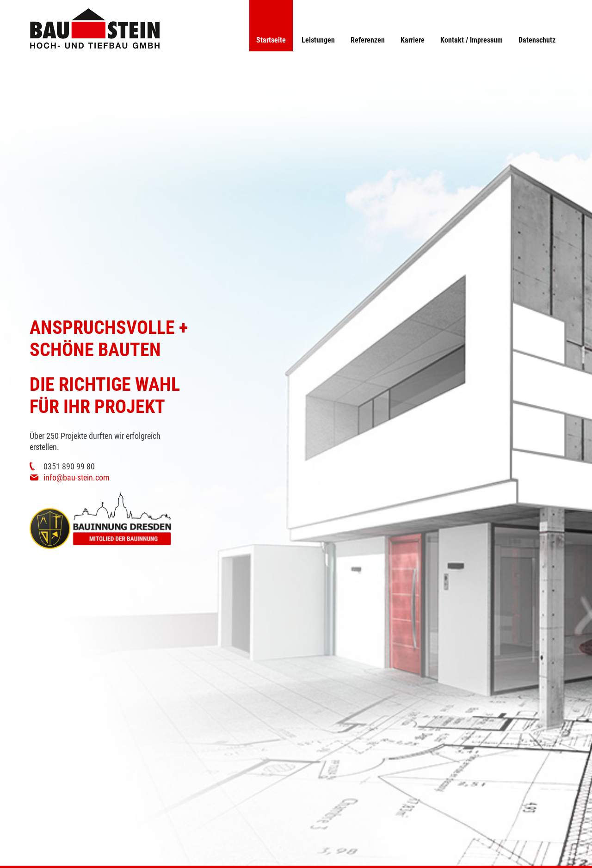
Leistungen (318, 40)
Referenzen (368, 40)
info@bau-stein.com (77, 477)
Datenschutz (537, 40)
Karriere (413, 40)
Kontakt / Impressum (472, 40)
